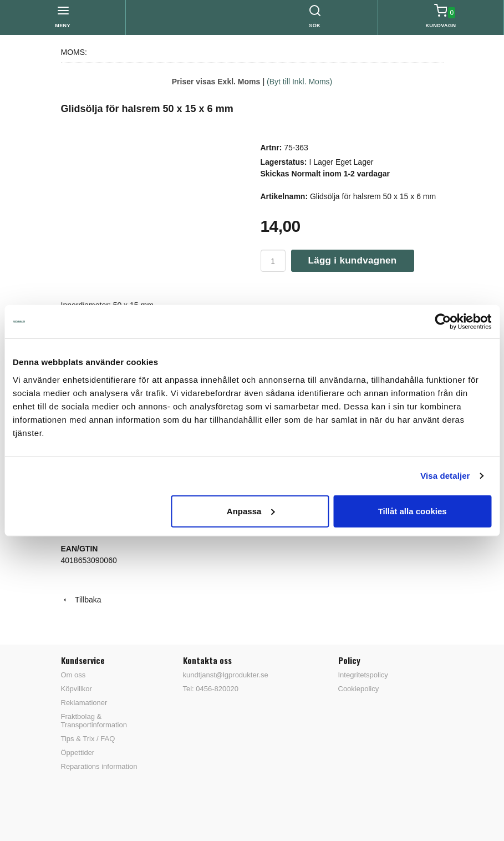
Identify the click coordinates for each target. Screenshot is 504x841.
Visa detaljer (445, 476)
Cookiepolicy (359, 689)
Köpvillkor (77, 689)
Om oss (73, 675)
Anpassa (251, 511)
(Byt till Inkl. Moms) (299, 82)
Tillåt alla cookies (413, 511)
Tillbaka (81, 600)
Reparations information (99, 766)
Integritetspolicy (363, 675)
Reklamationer (84, 703)
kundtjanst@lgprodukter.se (226, 675)
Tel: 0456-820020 (211, 689)
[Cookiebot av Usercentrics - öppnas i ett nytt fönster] (443, 322)
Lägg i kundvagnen (353, 260)
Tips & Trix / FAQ (88, 739)
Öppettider (78, 753)
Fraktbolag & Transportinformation (94, 721)
